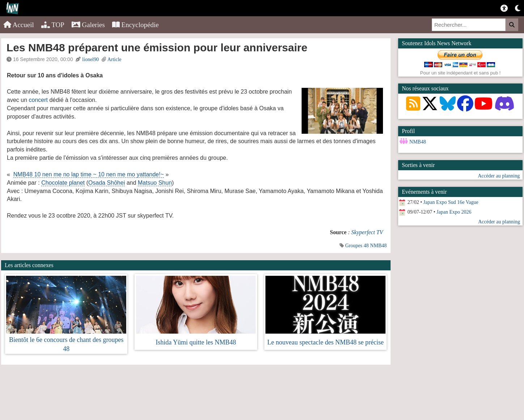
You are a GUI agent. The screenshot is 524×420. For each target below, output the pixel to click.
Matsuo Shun (155, 183)
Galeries (88, 25)
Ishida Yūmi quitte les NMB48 (196, 342)
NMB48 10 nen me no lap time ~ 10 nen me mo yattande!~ (89, 174)
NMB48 (378, 246)
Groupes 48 (357, 246)
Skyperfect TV (367, 232)
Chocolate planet (63, 183)
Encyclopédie (135, 25)
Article (114, 59)
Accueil (19, 25)
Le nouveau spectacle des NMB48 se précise (325, 342)
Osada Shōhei (106, 183)
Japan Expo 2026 (454, 212)
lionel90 (90, 59)
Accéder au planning (499, 176)
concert (38, 100)
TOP (53, 25)
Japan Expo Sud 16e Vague (451, 202)
